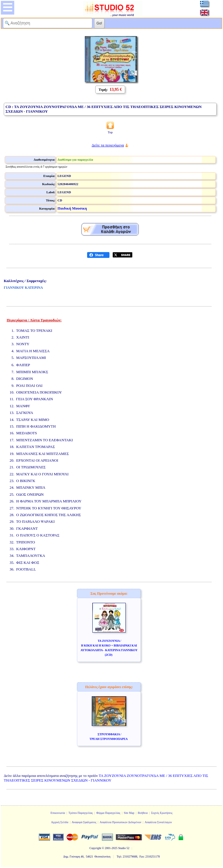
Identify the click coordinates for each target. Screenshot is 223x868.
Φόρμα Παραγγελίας (108, 813)
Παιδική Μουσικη (72, 208)
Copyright (95, 848)
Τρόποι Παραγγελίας (81, 813)
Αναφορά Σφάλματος (84, 822)
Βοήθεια (143, 813)
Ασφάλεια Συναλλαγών (158, 822)
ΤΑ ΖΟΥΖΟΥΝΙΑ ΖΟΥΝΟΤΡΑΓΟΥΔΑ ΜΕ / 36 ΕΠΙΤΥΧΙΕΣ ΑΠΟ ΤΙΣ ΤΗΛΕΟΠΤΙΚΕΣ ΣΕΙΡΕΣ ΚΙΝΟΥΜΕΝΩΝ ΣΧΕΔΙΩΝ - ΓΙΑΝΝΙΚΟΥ (106, 778)
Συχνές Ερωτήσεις (162, 813)
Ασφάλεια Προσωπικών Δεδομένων (121, 822)
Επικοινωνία (58, 813)
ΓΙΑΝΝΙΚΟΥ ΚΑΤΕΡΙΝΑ (23, 288)
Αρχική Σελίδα (60, 822)
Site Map (129, 813)
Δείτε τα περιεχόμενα (108, 145)
